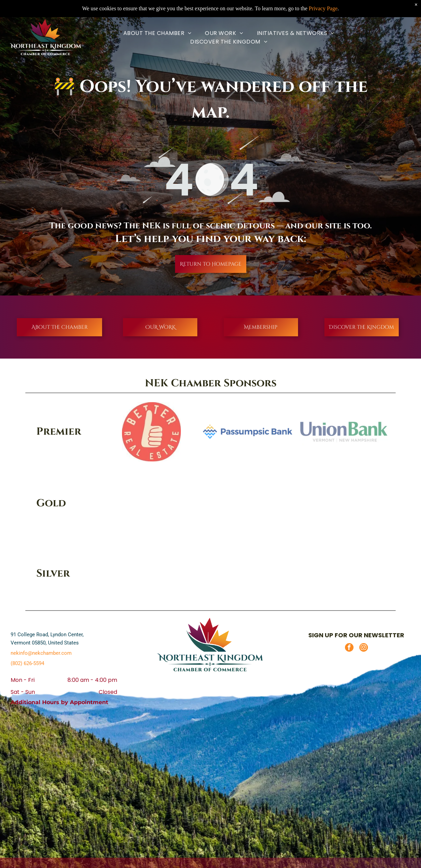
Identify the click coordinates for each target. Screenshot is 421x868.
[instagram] (364, 648)
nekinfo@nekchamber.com (41, 653)
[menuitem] (157, 33)
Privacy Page (323, 8)
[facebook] (349, 648)
